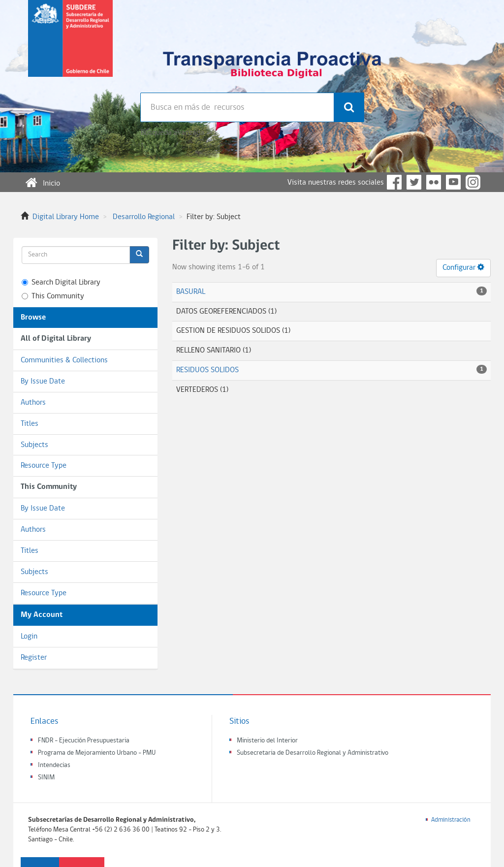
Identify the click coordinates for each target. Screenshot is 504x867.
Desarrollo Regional (144, 217)
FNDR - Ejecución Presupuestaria (84, 741)
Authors (33, 403)
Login (29, 637)
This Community (53, 296)
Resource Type (44, 466)
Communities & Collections (64, 360)
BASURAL (191, 292)
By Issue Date (43, 382)
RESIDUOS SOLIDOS (207, 370)
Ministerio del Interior (267, 741)
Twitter (414, 182)
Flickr (434, 182)
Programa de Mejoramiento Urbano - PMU (97, 753)
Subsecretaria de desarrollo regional (70, 46)
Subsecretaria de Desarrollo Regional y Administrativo (313, 753)
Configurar (463, 267)
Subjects (34, 445)
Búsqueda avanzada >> (176, 133)
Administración (451, 820)
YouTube (453, 182)
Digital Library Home (66, 217)
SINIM (46, 778)
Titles (30, 424)
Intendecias (54, 765)
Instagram (473, 182)
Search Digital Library (61, 283)
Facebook (394, 182)
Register (34, 658)
